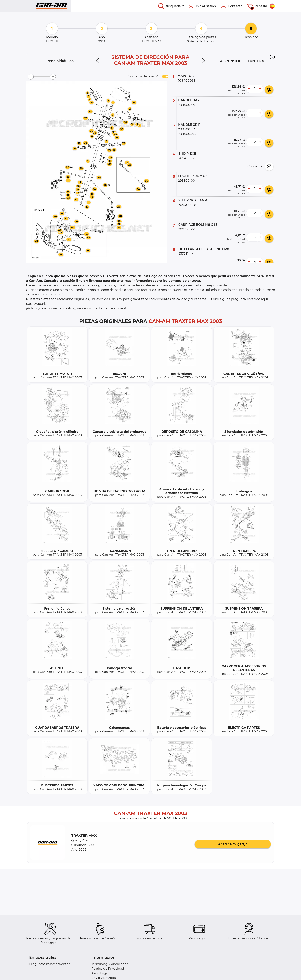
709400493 (187, 134)
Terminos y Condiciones (110, 964)
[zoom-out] (31, 77)
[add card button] (269, 90)
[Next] (201, 61)
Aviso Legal (100, 973)
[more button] (260, 89)
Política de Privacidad (108, 969)
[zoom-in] (53, 77)
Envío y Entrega (104, 978)
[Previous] (100, 61)
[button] (272, 57)
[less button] (249, 89)
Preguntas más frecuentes (50, 964)
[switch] (165, 76)
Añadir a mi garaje (233, 844)
